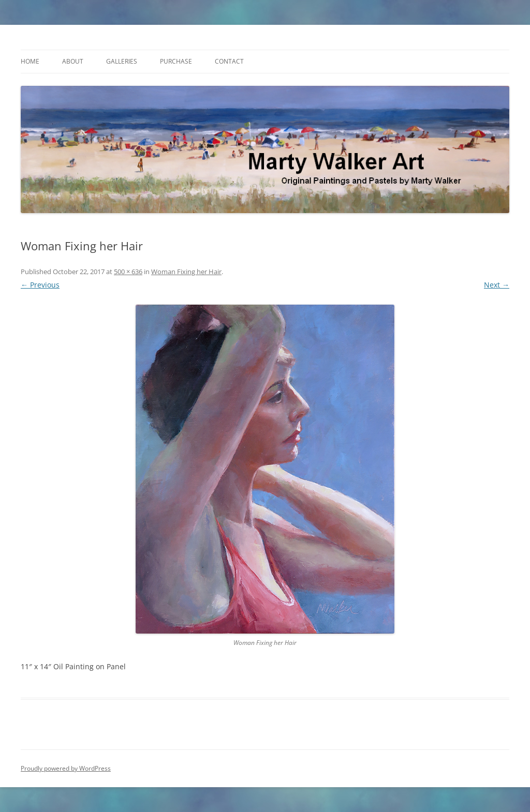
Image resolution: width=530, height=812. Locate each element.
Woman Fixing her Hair (186, 272)
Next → (497, 285)
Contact (229, 61)
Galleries (122, 61)
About (73, 61)
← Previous (40, 285)
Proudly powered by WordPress (66, 768)
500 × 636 (128, 272)
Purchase (176, 61)
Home (30, 61)
